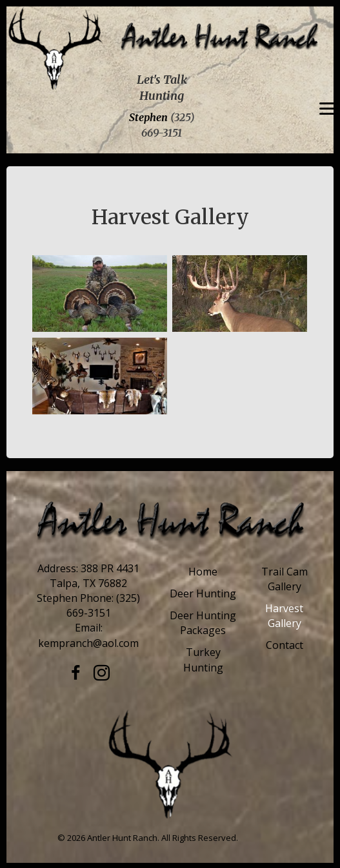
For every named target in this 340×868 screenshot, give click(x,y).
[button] (75, 673)
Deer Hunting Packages (203, 623)
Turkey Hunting (203, 660)
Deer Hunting (203, 593)
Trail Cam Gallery (285, 579)
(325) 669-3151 (104, 605)
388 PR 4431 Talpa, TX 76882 (95, 576)
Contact (285, 645)
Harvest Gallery (284, 616)
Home (203, 572)
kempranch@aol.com (88, 643)
